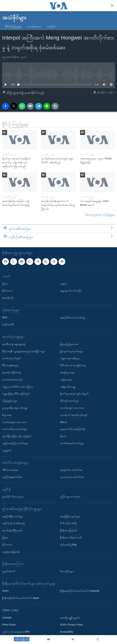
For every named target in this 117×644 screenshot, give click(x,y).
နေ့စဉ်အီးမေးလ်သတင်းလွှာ (73, 317)
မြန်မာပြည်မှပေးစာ (69, 344)
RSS (5, 317)
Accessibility (67, 632)
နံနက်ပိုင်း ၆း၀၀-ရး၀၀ (13, 497)
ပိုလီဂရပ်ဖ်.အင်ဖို (68, 523)
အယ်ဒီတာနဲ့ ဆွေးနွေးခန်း (14, 344)
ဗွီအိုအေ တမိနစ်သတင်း (71, 537)
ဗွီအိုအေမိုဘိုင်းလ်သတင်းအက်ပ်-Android (80, 591)
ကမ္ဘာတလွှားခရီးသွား (70, 358)
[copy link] (55, 106)
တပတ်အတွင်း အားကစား (14, 422)
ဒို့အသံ (63, 436)
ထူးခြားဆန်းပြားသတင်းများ (15, 443)
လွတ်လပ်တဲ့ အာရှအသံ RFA (16, 632)
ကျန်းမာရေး (66, 379)
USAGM (7, 618)
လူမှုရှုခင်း (7, 450)
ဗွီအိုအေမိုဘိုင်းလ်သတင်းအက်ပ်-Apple (21, 598)
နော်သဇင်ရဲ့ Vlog (68, 545)
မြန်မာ (5, 283)
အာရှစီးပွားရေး (67, 372)
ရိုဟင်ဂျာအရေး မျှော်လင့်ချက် (74, 394)
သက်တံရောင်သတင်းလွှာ (72, 443)
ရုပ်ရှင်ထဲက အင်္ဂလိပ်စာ (71, 470)
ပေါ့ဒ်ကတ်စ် (8, 324)
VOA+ (6, 591)
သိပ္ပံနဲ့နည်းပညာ (10, 401)
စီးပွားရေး (7, 415)
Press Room (9, 625)
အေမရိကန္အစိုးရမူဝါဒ (70, 618)
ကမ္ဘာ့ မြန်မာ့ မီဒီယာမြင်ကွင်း (16, 394)
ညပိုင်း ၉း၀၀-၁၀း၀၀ (70, 497)
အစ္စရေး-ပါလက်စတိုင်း (71, 291)
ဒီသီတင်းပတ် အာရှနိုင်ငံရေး (73, 365)
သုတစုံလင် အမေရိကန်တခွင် (74, 415)
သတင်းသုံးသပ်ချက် (12, 358)
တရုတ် (63, 283)
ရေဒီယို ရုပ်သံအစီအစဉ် (13, 523)
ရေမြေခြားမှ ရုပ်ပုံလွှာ (70, 516)
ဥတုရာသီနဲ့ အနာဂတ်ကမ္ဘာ (15, 408)
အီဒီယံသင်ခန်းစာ (10, 470)
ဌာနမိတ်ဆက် (9, 571)
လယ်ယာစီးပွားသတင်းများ (15, 429)
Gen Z (63, 422)
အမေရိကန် (8, 298)
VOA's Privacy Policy (72, 625)
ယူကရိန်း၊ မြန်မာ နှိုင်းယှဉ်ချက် (17, 436)
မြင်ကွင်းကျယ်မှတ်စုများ (72, 351)
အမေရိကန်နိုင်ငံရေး (12, 372)
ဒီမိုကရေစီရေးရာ (10, 365)
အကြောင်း (52, 26)
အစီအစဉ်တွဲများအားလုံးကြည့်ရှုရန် (100, 215)
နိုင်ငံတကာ (7, 291)
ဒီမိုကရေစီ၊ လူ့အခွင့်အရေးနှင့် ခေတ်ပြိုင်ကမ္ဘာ (23, 351)
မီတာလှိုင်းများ (67, 571)
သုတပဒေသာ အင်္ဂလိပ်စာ (72, 477)
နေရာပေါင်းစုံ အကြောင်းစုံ (73, 429)
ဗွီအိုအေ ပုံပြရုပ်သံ (69, 530)
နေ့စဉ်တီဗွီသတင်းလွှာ (13, 516)
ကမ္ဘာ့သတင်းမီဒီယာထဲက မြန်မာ (18, 386)
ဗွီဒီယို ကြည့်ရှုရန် (13, 26)
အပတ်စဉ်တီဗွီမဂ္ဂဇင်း (12, 530)
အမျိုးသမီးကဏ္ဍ (68, 386)
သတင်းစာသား (34, 26)
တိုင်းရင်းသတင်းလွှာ (70, 401)
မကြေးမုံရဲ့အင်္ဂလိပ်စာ (12, 477)
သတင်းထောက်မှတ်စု (12, 379)
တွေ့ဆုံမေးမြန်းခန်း (11, 552)
